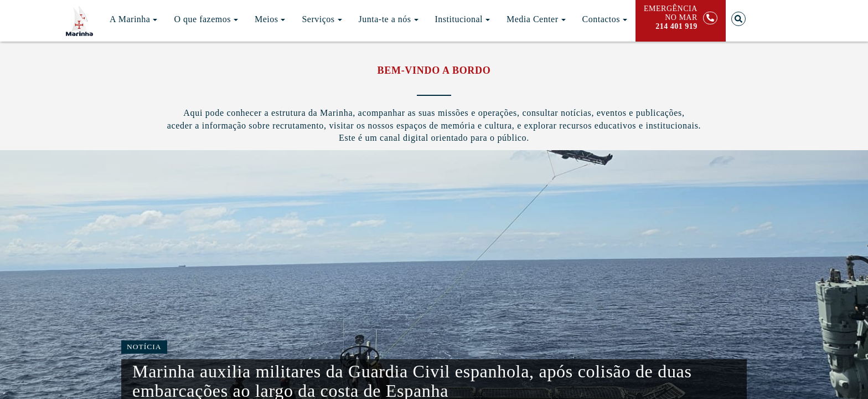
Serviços (322, 19)
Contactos (605, 19)
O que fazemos (206, 19)
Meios (270, 19)
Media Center (536, 19)
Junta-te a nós (389, 19)
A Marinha (133, 19)
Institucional (463, 19)
